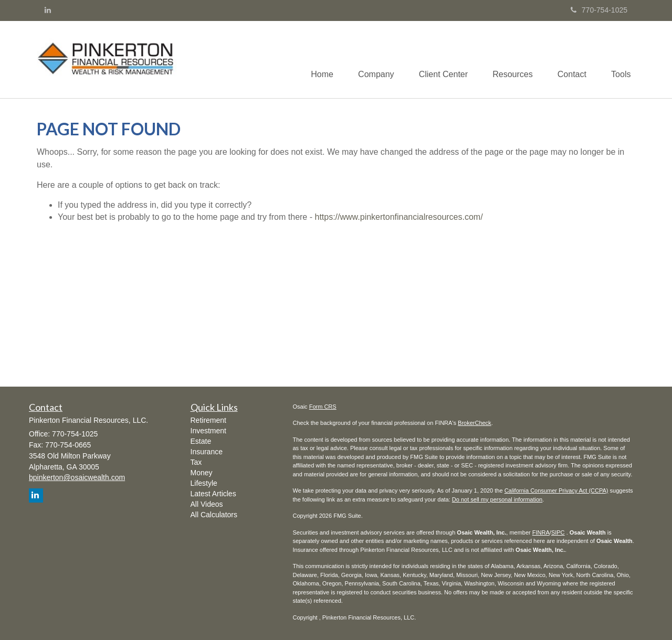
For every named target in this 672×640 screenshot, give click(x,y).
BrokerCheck (475, 423)
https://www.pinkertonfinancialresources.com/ (398, 217)
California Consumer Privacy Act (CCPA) (556, 490)
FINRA (541, 532)
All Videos (207, 504)
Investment (208, 431)
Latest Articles (213, 494)
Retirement (208, 420)
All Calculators (214, 515)
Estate (201, 441)
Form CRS (323, 407)
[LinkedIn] (48, 10)
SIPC (558, 532)
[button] (369, 59)
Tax (196, 462)
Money (202, 473)
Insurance (207, 452)
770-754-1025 (599, 10)
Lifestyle (204, 483)
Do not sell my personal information (497, 499)
